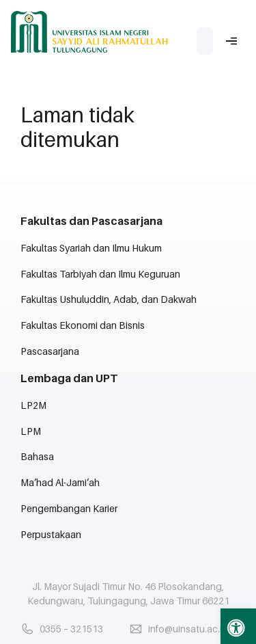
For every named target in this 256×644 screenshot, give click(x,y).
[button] (238, 626)
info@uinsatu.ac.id (188, 629)
